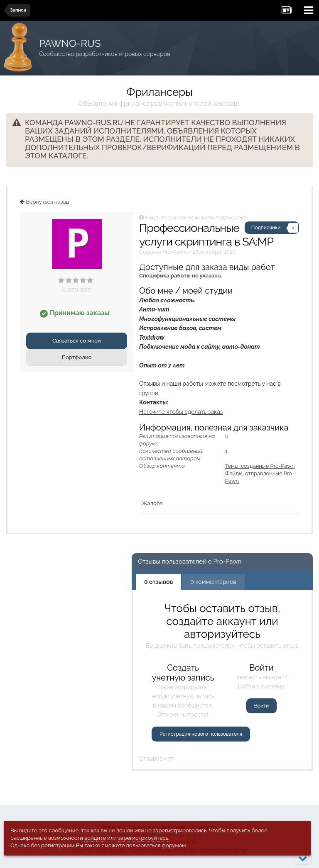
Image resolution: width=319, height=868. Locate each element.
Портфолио (77, 357)
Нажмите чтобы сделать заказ (181, 412)
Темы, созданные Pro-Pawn (260, 466)
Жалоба (152, 503)
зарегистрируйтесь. (144, 838)
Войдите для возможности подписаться (196, 218)
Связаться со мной (77, 341)
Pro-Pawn (175, 252)
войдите (95, 838)
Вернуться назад (44, 202)
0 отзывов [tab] (158, 582)
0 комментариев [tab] (213, 582)
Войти (261, 706)
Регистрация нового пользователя (201, 734)
